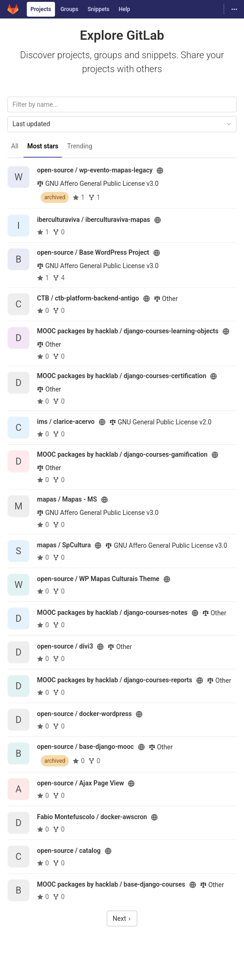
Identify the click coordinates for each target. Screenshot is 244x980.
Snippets (98, 9)
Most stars (43, 146)
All (15, 146)
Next (122, 919)
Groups (70, 9)
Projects (41, 9)
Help (125, 9)
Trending (80, 146)
